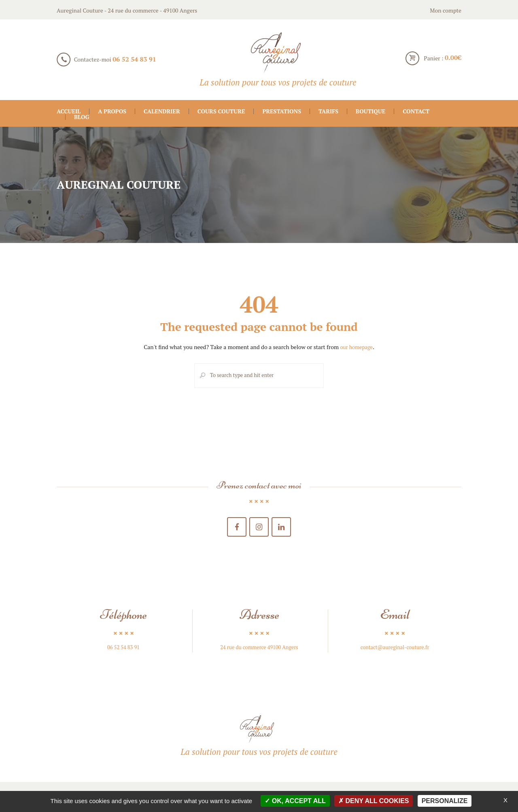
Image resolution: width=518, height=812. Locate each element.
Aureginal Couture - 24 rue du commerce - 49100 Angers (127, 10)
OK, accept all (295, 801)
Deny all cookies (374, 801)
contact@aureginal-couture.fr (395, 651)
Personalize (445, 801)
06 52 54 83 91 (134, 59)
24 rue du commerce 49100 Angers (259, 651)
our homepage (356, 347)
